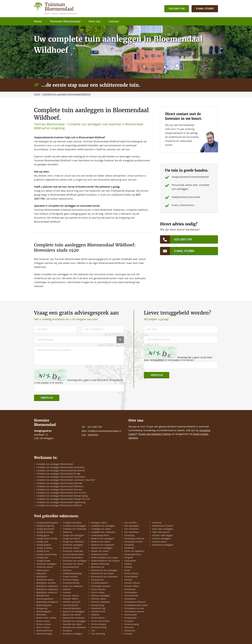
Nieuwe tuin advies (100, 551)
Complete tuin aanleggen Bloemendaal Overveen (60, 490)
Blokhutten (41, 615)
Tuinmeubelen (131, 593)
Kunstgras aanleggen (73, 634)
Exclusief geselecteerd (73, 555)
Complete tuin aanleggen (74, 526)
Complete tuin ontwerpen (75, 529)
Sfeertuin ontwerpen (101, 602)
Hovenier (67, 593)
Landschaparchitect (100, 536)
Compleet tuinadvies (72, 523)
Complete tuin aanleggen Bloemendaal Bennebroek (61, 471)
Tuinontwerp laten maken (136, 606)
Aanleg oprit (42, 542)
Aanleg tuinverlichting (47, 555)
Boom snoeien (43, 628)
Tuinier (127, 571)
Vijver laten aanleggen (163, 529)
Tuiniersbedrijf (131, 577)
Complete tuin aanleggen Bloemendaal (55, 464)
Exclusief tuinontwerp (73, 558)
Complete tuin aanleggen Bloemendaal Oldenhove (60, 487)
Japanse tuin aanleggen (74, 612)
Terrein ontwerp (98, 625)
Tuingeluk (129, 558)
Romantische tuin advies (102, 574)
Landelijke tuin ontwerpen (103, 532)
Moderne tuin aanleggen (103, 539)
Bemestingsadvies (45, 599)
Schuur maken (98, 593)
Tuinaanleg (129, 536)
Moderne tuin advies (101, 542)
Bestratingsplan (44, 612)
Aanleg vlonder (44, 561)
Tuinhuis (128, 564)
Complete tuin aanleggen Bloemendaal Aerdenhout (61, 468)
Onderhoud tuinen (99, 555)
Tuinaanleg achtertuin (134, 539)
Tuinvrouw (129, 628)
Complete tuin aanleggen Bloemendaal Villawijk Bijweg (62, 496)
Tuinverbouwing (131, 625)
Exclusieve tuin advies (73, 564)
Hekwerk (67, 590)
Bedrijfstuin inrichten (46, 583)
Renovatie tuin (98, 567)
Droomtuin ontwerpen (73, 551)
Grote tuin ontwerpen (73, 586)
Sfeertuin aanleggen (100, 596)
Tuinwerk (128, 634)
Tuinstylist (129, 621)
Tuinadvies (129, 545)
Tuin (93, 631)
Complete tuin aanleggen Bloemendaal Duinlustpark (61, 477)
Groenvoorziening (71, 583)
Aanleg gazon (43, 536)
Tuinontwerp (130, 599)
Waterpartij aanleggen (163, 545)
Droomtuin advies (71, 548)
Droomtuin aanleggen (73, 545)
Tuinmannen (130, 590)
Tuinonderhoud (131, 596)
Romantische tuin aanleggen (104, 571)
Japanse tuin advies (72, 615)
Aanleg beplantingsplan (47, 523)
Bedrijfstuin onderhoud (47, 586)
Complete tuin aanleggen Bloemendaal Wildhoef (59, 506)
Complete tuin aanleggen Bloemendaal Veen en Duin (61, 493)
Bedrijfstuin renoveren (47, 593)
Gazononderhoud (71, 567)
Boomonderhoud (44, 631)
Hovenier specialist (72, 602)
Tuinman (128, 580)
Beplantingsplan (44, 606)
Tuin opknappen (132, 526)
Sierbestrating (98, 606)
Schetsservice (97, 580)
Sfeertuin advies (99, 599)
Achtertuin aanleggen (47, 564)
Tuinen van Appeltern (134, 551)
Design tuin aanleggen (73, 536)
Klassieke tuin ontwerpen (74, 628)
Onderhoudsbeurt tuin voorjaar (106, 561)
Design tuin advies (71, 539)
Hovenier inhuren (71, 596)
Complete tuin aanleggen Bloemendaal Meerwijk (59, 484)
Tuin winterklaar (132, 532)
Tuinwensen (130, 631)
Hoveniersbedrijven (72, 609)
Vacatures (157, 523)
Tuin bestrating (98, 634)
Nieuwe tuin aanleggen (102, 548)
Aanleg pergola (44, 545)
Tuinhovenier (130, 561)
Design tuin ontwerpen (73, 542)
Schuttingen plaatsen (101, 586)
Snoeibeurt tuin (98, 612)
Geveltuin (67, 571)
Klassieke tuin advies (72, 625)
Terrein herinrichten (100, 621)
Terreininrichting (99, 628)
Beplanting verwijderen (47, 602)
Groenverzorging (71, 580)
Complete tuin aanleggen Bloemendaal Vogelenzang (61, 503)
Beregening (42, 609)
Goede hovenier (70, 577)
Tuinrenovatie (130, 615)
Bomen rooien (43, 621)
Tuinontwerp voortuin (134, 612)
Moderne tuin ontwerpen (103, 545)
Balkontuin (41, 574)
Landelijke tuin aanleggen (103, 526)
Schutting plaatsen (100, 583)
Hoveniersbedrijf (70, 606)
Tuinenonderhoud (132, 555)
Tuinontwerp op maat (134, 609)
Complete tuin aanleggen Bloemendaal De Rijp (58, 474)
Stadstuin (95, 615)
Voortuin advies (159, 542)
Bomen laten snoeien (46, 618)
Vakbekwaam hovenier (163, 526)
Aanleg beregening (45, 526)
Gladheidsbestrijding (72, 574)
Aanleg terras (43, 551)
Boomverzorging (44, 634)
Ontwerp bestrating (100, 564)
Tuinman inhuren (132, 583)
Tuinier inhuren (131, 574)
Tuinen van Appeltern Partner (155, 434)
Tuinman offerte (132, 586)
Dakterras (67, 532)
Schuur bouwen (98, 590)
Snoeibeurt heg (98, 609)
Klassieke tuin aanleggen (74, 621)
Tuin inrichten (130, 523)
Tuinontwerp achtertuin (135, 602)
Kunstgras (67, 631)
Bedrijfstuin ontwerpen (47, 590)
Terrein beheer (98, 618)
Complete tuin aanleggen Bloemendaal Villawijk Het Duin (63, 499)
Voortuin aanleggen (161, 539)
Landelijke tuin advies (101, 529)
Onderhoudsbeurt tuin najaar (105, 558)
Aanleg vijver (43, 558)
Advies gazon (43, 571)
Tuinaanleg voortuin (133, 542)
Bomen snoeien (44, 625)
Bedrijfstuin (42, 577)
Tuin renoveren (131, 529)
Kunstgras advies (99, 523)
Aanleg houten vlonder (47, 539)
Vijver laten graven (161, 532)
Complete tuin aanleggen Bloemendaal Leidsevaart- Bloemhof (66, 480)
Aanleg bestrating (45, 532)
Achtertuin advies (45, 567)
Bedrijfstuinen (43, 596)
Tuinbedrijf (129, 548)
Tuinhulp (128, 567)
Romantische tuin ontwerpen (104, 577)
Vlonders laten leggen (162, 536)
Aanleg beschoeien (45, 529)
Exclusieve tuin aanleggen (75, 561)
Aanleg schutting (44, 548)
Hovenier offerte (70, 599)
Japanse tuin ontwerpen (74, 618)
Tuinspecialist (130, 618)
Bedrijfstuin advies (45, 580)
